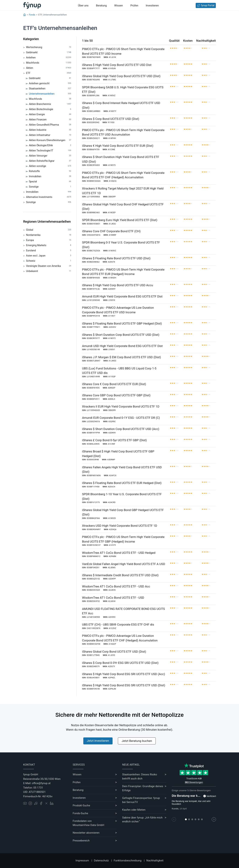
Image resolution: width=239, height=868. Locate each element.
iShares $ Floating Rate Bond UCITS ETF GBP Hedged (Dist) (122, 323)
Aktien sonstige (50, 166)
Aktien (49, 68)
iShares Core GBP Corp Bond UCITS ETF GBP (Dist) (116, 395)
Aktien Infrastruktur (50, 135)
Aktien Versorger (50, 156)
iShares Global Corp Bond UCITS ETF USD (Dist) (114, 652)
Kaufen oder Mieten (134, 810)
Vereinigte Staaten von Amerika (49, 266)
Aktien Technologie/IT (50, 151)
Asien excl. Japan (49, 256)
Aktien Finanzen (50, 120)
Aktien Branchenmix (50, 104)
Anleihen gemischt (50, 83)
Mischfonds (49, 63)
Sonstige (50, 187)
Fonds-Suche (81, 813)
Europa (49, 240)
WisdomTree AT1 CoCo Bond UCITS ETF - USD (113, 598)
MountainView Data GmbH (89, 825)
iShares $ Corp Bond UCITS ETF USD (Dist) (111, 119)
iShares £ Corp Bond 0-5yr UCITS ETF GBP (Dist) (114, 440)
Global (49, 230)
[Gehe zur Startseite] (32, 6)
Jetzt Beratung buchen (137, 741)
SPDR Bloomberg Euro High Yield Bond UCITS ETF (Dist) (120, 220)
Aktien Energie (50, 114)
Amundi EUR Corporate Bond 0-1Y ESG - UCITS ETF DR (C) (121, 418)
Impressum (82, 861)
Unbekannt (49, 271)
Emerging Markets (49, 245)
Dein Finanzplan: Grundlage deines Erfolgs (143, 788)
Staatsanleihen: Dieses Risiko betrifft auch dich (140, 777)
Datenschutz (101, 861)
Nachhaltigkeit (155, 861)
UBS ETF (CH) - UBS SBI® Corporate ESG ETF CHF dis (118, 625)
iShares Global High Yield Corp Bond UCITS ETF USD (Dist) (121, 76)
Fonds (32, 15)
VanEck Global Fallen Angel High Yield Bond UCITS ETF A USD (124, 564)
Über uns (83, 6)
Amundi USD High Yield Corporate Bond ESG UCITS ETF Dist (122, 346)
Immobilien (50, 176)
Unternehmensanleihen (50, 94)
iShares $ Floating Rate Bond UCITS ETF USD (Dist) (116, 258)
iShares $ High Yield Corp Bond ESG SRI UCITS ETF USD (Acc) (124, 674)
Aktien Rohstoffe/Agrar (50, 161)
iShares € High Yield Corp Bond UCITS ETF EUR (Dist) (118, 146)
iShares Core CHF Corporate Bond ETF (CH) (111, 231)
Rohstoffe (50, 171)
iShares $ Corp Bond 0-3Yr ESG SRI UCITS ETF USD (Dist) (120, 663)
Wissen (119, 6)
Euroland (49, 251)
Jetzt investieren (98, 741)
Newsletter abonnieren (86, 833)
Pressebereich (81, 841)
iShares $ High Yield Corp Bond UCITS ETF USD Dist (117, 65)
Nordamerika (49, 235)
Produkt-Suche (82, 805)
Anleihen (49, 58)
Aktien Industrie (50, 130)
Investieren (152, 6)
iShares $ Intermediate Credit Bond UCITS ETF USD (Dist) (120, 575)
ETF (49, 73)
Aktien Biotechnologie (50, 109)
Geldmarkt (49, 52)
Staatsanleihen (50, 89)
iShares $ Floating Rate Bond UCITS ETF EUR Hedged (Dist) (122, 483)
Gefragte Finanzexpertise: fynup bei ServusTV (141, 800)
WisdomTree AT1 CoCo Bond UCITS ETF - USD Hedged (119, 553)
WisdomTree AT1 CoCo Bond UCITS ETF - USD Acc (116, 586)
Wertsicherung (49, 47)
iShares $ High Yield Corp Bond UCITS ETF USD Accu (118, 285)
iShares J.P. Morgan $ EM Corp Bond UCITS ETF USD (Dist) (121, 357)
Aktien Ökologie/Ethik (50, 145)
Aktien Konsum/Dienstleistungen (50, 140)
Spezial (50, 182)
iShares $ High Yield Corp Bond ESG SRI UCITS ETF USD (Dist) (124, 685)
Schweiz (49, 261)
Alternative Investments (49, 197)
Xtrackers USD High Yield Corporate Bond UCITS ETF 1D (120, 526)
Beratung (101, 6)
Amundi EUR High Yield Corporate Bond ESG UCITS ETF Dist (122, 296)
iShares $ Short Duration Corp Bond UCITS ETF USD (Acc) (121, 429)
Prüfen (134, 6)
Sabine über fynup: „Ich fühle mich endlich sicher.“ (142, 820)
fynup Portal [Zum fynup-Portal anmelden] (206, 5)
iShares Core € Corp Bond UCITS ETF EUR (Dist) (114, 384)
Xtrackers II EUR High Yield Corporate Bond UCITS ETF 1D (121, 406)
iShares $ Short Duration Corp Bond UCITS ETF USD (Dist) (121, 335)
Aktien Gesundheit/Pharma (50, 125)
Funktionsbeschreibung (128, 861)
